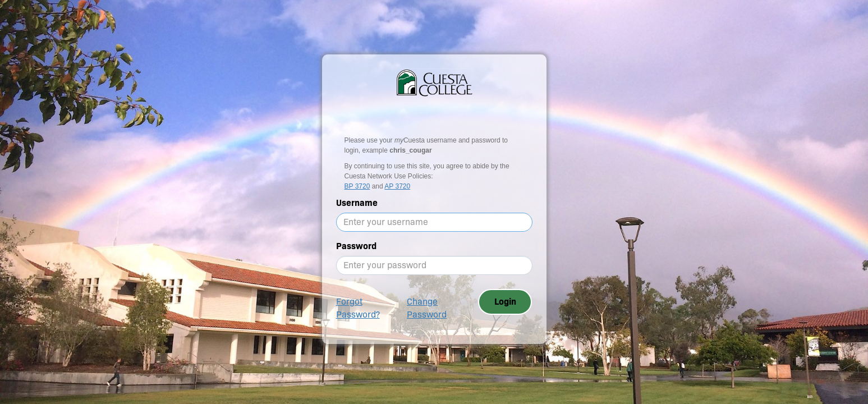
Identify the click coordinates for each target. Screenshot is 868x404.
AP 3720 (397, 186)
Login (505, 302)
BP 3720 (357, 186)
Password (356, 246)
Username (357, 203)
